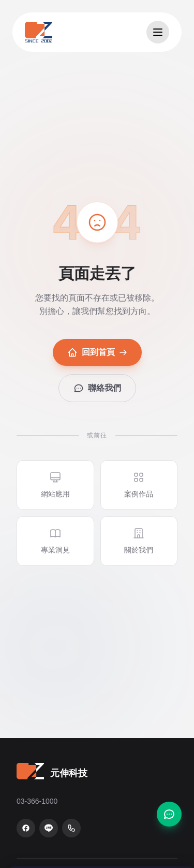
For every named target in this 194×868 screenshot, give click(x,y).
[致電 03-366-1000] (71, 828)
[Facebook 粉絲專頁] (26, 828)
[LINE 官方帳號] (49, 828)
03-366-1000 (37, 801)
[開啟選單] (158, 32)
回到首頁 (97, 352)
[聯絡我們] (169, 814)
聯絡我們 (97, 388)
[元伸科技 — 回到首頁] (39, 32)
